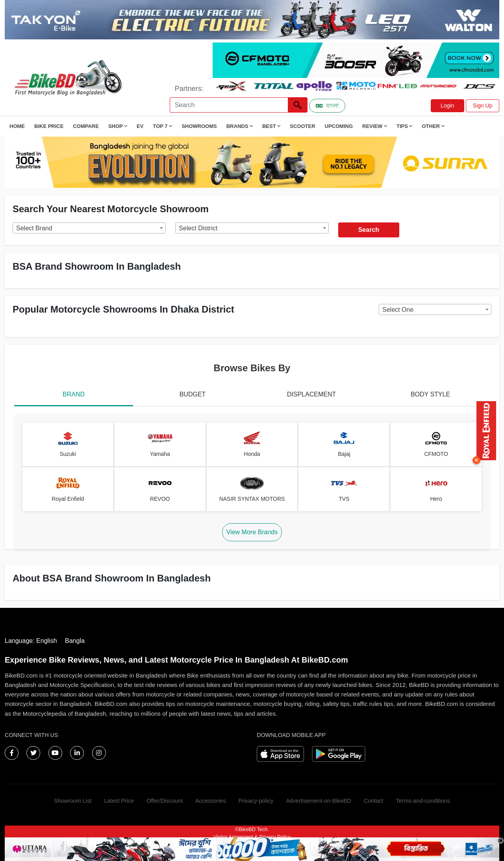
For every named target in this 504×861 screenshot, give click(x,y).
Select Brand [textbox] (34, 228)
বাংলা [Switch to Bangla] (327, 106)
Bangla (75, 641)
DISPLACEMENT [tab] (311, 394)
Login (447, 106)
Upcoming (339, 126)
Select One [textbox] (398, 310)
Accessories (211, 801)
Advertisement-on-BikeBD (319, 801)
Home (17, 126)
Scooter (302, 126)
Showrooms (199, 126)
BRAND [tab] (74, 394)
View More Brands (252, 532)
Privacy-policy (256, 801)
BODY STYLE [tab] (430, 394)
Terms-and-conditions (423, 801)
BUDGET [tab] (193, 394)
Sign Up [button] (483, 106)
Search (369, 230)
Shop (118, 126)
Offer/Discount (165, 801)
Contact (374, 801)
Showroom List (73, 801)
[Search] (229, 105)
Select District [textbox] (198, 228)
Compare (86, 126)
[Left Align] (298, 105)
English (46, 641)
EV (140, 126)
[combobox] (89, 228)
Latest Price (119, 801)
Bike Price (49, 126)
